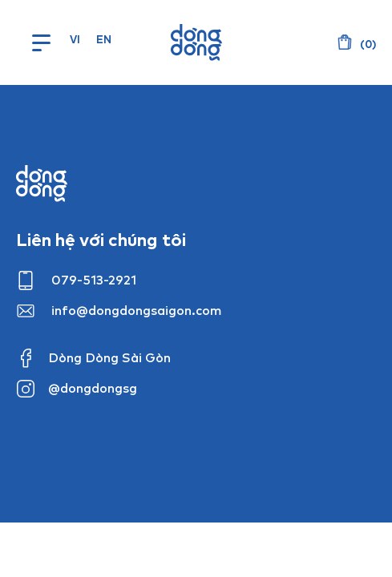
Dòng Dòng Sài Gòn (109, 357)
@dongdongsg (93, 388)
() (367, 44)
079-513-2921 (94, 280)
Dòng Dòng (196, 42)
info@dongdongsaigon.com (137, 310)
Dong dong (42, 184)
